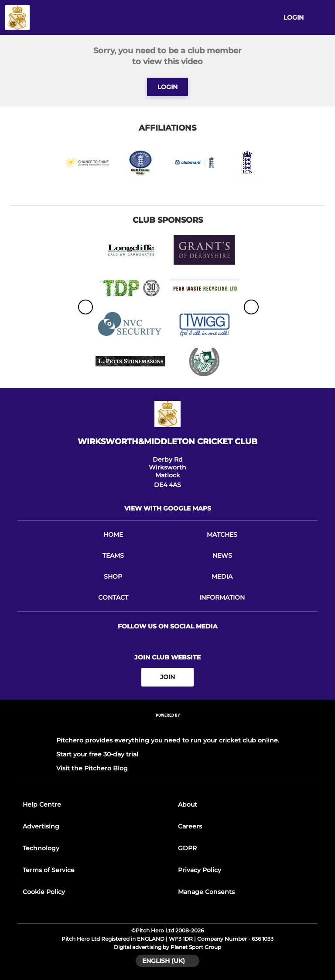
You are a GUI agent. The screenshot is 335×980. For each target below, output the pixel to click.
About (188, 804)
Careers (190, 826)
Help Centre (42, 804)
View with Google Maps (168, 508)
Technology (41, 848)
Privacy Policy (200, 870)
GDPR (187, 848)
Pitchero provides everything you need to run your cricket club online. (168, 740)
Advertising (41, 826)
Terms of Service (49, 870)
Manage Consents (206, 892)
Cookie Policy (44, 892)
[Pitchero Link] (167, 726)
